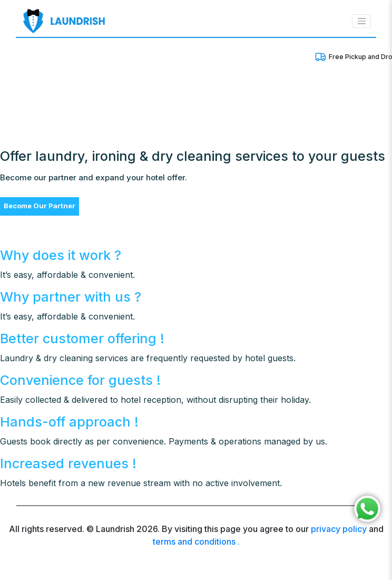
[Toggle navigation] (361, 21)
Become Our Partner (40, 206)
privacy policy (339, 529)
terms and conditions (194, 542)
